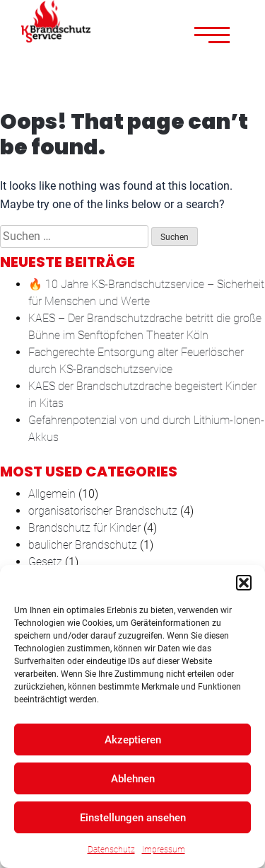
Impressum (164, 850)
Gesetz (45, 562)
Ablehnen (133, 779)
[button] (244, 583)
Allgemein (52, 494)
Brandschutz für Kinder (84, 528)
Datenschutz (111, 850)
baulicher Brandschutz (83, 545)
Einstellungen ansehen (133, 818)
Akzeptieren (133, 740)
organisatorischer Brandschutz (103, 511)
